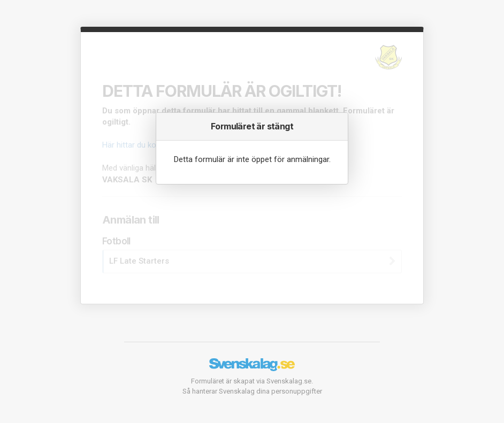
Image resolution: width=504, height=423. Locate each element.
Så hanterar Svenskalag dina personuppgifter (252, 391)
